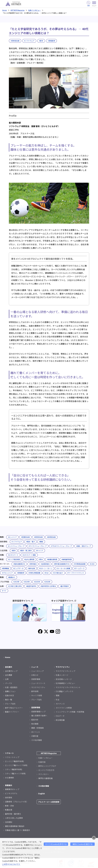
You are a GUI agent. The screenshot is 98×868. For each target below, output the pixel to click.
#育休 (41, 559)
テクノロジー (44, 774)
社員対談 (42, 762)
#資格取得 (51, 41)
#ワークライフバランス (76, 573)
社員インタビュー (34, 10)
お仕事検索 (9, 778)
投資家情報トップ (38, 712)
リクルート (9, 753)
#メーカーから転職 (63, 568)
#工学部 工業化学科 (15, 586)
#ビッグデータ (18, 568)
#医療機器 (5, 568)
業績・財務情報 (37, 728)
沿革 (7, 679)
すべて (4, 591)
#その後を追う (58, 573)
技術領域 (9, 797)
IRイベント (36, 732)
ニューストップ (37, 671)
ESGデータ (60, 716)
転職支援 (9, 810)
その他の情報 (44, 786)
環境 (58, 695)
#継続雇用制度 (67, 559)
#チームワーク (79, 568)
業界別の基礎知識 (45, 778)
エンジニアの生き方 (46, 770)
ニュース (35, 667)
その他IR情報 (37, 740)
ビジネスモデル (11, 793)
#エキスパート (13, 555)
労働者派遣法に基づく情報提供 (17, 830)
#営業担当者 (25, 537)
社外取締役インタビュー (66, 683)
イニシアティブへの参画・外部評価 (70, 712)
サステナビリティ (38, 687)
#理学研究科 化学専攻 (48, 586)
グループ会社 (10, 704)
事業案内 (9, 785)
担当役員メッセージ (64, 679)
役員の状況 (9, 695)
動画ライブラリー (12, 712)
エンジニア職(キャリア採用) (16, 765)
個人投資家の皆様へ (39, 716)
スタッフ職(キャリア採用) (15, 773)
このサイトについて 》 (11, 864)
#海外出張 (31, 568)
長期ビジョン (10, 691)
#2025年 (37, 582)
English (42, 793)
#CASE (92, 564)
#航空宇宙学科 (31, 586)
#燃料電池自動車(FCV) (62, 564)
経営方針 (35, 720)
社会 (58, 700)
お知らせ (35, 675)
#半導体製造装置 (80, 564)
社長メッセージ (62, 675)
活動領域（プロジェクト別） (17, 802)
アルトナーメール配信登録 (49, 802)
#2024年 (27, 582)
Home (4, 10)
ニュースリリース (38, 683)
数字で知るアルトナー (14, 708)
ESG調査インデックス (65, 691)
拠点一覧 (9, 700)
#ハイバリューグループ (16, 546)
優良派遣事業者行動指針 (15, 826)
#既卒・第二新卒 (26, 550)
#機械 (41, 542)
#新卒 (41, 41)
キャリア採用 (37, 695)
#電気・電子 (30, 542)
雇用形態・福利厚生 (13, 814)
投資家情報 (36, 679)
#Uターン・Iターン (46, 568)
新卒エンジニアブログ (47, 766)
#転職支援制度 (52, 559)
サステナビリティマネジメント (68, 687)
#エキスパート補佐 (29, 555)
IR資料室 (35, 736)
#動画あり (12, 577)
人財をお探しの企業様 (14, 818)
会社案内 (9, 667)
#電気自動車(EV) (19, 564)
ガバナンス (60, 704)
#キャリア (40, 550)
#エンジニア (12, 537)
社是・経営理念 (11, 687)
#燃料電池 (33, 564)
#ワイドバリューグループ (38, 546)
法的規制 (9, 822)
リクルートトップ (12, 757)
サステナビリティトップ (65, 671)
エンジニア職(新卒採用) (14, 761)
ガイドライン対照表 (64, 708)
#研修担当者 (15, 41)
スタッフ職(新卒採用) (14, 769)
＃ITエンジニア (7, 573)
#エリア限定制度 (14, 559)
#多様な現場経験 (34, 573)
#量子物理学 (64, 586)
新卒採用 (35, 691)
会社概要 (9, 675)
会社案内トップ (11, 671)
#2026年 (47, 582)
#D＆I (47, 573)
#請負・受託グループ (84, 546)
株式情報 (35, 724)
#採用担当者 (51, 537)
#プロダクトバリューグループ (61, 546)
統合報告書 (60, 720)
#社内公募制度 (29, 559)
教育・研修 (9, 806)
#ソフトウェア (29, 41)
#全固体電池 (45, 564)
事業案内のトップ (12, 789)
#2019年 (16, 582)
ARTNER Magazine (18, 10)
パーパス (9, 683)
